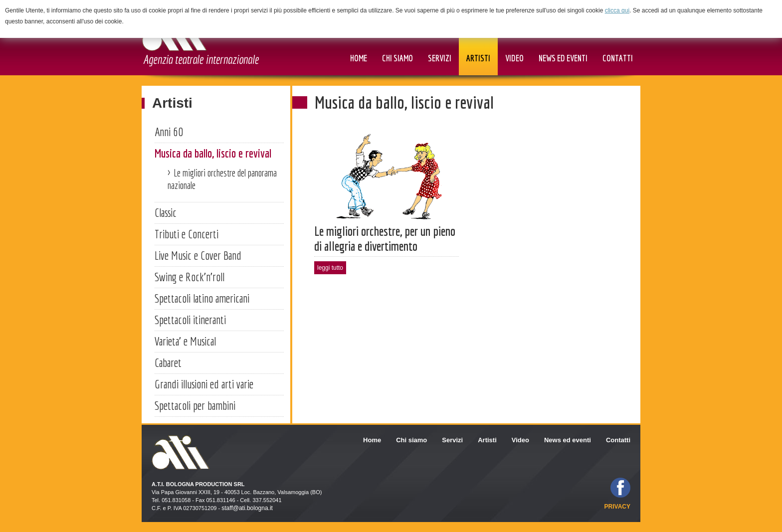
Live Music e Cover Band (198, 255)
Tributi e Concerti (187, 234)
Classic (166, 212)
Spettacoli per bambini (195, 405)
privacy (617, 507)
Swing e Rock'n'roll (190, 277)
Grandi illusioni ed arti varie (204, 384)
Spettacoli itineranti (190, 320)
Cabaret (168, 362)
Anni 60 (169, 132)
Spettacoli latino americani (202, 298)
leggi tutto (330, 268)
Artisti (172, 103)
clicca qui (617, 10)
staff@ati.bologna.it (247, 508)
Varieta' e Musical (185, 341)
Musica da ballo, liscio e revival (213, 153)
